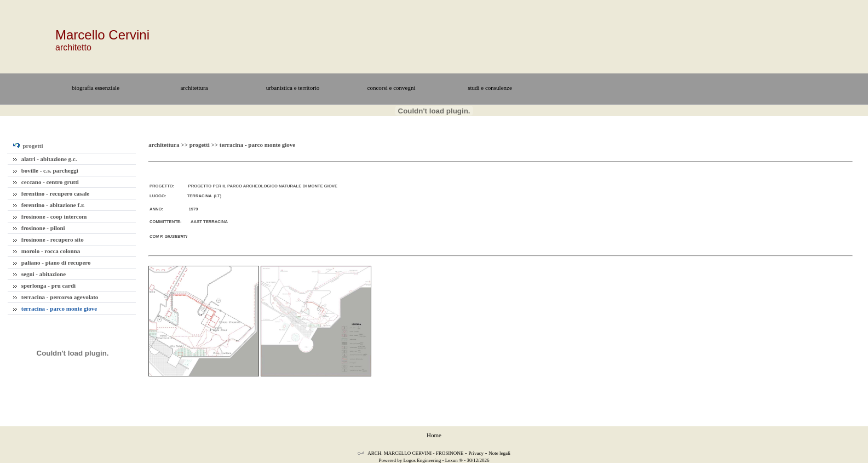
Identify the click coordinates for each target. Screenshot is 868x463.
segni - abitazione (39, 274)
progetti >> (205, 145)
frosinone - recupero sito (48, 239)
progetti (28, 146)
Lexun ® (454, 460)
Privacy (476, 453)
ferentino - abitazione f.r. (49, 205)
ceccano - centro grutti (46, 182)
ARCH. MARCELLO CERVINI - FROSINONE (415, 453)
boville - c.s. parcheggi (46, 170)
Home (434, 435)
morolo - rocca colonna (47, 251)
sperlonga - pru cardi (44, 285)
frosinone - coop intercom (50, 216)
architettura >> (169, 145)
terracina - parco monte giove (55, 308)
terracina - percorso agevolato (56, 297)
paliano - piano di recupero (52, 262)
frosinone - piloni (39, 228)
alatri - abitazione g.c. (45, 159)
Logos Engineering (422, 460)
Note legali (499, 453)
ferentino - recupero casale (51, 193)
